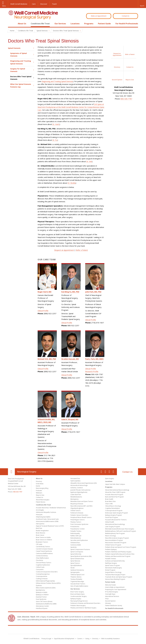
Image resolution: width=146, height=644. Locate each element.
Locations (75, 24)
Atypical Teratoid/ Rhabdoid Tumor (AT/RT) (50, 526)
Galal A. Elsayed (70, 419)
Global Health (110, 522)
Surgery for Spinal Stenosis (18, 70)
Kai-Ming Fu (70, 292)
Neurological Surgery (27, 472)
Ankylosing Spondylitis (43, 517)
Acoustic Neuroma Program (114, 495)
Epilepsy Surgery (76, 599)
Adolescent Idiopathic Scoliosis (46, 512)
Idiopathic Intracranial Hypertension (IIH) (84, 483)
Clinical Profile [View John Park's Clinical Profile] (91, 320)
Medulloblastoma (76, 497)
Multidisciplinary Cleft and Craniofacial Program (121, 531)
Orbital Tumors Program (113, 545)
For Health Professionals (127, 24)
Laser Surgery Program (113, 527)
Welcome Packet (110, 585)
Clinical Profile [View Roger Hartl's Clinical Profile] (43, 311)
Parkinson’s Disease (77, 513)
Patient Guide (104, 24)
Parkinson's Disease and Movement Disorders (85, 603)
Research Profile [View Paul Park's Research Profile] (92, 371)
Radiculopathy (75, 533)
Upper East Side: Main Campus (115, 484)
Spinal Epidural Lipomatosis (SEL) (81, 556)
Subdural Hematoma (77, 570)
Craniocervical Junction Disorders (47, 572)
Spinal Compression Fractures (80, 549)
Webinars (39, 493)
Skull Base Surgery (111, 563)
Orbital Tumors (75, 511)
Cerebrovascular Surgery (79, 596)
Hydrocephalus (75, 481)
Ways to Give (40, 495)
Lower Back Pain (76, 495)
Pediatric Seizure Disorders (79, 515)
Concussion (40, 569)
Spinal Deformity (76, 554)
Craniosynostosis (42, 576)
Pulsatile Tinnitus (76, 531)
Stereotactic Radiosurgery (113, 568)
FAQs (107, 599)
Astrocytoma (40, 524)
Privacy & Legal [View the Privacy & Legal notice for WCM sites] (46, 639)
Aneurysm (39, 515)
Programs (89, 24)
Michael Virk (47, 359)
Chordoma (39, 560)
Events (38, 486)
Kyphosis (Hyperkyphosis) (79, 492)
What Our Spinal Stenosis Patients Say (21, 85)
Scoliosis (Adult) (76, 545)
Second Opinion (110, 601)
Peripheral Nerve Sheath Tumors (81, 517)
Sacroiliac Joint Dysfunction (79, 540)
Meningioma (74, 499)
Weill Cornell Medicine (19, 4)
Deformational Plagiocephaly (45, 581)
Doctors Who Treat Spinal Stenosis (21, 78)
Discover (44, 4)
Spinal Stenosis (14, 48)
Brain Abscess (40, 533)
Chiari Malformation (42, 558)
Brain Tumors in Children (44, 540)
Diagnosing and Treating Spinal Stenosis (21, 62)
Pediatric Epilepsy (111, 549)
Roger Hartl (45, 292)
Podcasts (39, 491)
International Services (112, 596)
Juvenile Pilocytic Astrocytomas (80, 490)
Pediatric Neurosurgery (78, 606)
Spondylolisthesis (76, 565)
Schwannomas (75, 543)
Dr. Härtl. (56, 124)
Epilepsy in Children (42, 595)
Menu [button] (4, 6)
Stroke (73, 568)
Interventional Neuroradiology (115, 524)
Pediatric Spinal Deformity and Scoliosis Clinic (120, 554)
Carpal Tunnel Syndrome (44, 551)
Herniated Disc (75, 479)
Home (10, 24)
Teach (54, 4)
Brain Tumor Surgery (77, 592)
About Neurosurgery (43, 500)
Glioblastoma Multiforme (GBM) (46, 604)
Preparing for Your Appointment (116, 589)
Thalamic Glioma (76, 577)
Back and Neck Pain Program (114, 497)
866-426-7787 (126, 99)
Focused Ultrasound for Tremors (116, 520)
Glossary (108, 603)
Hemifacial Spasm (42, 608)
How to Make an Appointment (115, 587)
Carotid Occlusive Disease (44, 549)
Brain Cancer (40, 535)
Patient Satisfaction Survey (114, 606)
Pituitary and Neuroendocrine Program (118, 556)
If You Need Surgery (112, 592)
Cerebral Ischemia (42, 556)
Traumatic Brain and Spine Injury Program (119, 577)
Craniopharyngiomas (43, 574)
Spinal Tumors (75, 563)
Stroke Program (110, 570)
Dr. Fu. (55, 140)
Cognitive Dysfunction (43, 565)
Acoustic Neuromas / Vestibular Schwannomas (51, 508)
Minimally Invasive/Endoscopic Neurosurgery (120, 529)
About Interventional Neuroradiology (117, 490)
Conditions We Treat (40, 24)
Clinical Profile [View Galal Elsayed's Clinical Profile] (67, 429)
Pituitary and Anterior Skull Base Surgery (83, 608)
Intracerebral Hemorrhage (79, 485)
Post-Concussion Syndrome (79, 524)
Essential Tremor (41, 597)
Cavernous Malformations (44, 553)
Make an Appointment (99, 16)
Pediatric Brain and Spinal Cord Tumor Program (121, 547)
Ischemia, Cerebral (77, 488)
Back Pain (39, 528)
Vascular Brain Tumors (78, 584)
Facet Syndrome (41, 599)
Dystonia (39, 585)
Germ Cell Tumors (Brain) (44, 601)
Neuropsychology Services (79, 601)
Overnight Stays (110, 594)
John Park (93, 292)
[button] (142, 4)
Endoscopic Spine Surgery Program (117, 513)
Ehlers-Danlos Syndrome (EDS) (46, 588)
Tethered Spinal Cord (77, 575)
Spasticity (74, 547)
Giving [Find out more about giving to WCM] (87, 639)
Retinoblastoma (76, 538)
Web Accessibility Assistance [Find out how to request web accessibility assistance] (110, 639)
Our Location (11, 472)
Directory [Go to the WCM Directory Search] (95, 639)
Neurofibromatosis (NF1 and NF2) (81, 506)
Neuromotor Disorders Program (116, 543)
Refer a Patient (82, 250)
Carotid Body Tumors (43, 547)
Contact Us (126, 16)
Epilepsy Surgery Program (113, 515)
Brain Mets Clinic (110, 501)
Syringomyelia (75, 572)
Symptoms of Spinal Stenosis (18, 55)
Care (34, 4)
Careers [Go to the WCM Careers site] (80, 639)
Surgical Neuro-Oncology (113, 572)
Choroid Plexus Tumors (44, 563)
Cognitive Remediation (112, 508)
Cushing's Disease (42, 579)
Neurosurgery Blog (42, 488)
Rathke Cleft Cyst (76, 536)
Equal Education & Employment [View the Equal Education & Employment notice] (64, 639)
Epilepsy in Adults (42, 592)
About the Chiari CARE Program (115, 492)
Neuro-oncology (110, 536)
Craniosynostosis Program (114, 511)
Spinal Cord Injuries (77, 552)
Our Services (60, 24)
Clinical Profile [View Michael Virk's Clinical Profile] (43, 369)
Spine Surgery (110, 479)
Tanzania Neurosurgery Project (115, 575)
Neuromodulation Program (114, 540)
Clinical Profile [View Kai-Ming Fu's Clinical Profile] (67, 323)
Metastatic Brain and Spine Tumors (82, 501)
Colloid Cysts (40, 567)
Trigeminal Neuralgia (77, 581)
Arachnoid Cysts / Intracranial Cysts (47, 519)
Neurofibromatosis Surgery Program (117, 538)
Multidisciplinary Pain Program (115, 533)
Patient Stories (41, 502)
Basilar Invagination (42, 531)
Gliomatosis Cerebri (42, 606)
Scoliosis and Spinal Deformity (115, 561)
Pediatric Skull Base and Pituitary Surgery (118, 552)
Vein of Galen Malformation (79, 586)
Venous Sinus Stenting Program (115, 579)
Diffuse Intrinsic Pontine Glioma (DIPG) (48, 583)
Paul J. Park (94, 359)
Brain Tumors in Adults (43, 537)
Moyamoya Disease (77, 504)
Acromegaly (40, 510)
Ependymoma (40, 590)
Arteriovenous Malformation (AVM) (47, 521)
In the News (40, 484)
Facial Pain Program (112, 517)
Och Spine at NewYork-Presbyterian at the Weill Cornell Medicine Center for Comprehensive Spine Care (71, 107)
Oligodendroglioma (77, 508)
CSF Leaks (39, 544)
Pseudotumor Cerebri (78, 529)
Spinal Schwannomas (77, 559)
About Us (22, 24)
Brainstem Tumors (42, 542)
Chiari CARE (109, 504)
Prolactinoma (75, 527)
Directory (39, 481)
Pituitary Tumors (76, 522)
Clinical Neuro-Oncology (113, 506)
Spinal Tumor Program (112, 565)
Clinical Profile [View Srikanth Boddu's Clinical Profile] (43, 452)
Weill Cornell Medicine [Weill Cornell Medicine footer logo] (73, 630)
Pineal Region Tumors (78, 520)
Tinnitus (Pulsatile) (76, 579)
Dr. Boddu (72, 183)
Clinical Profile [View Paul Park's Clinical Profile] (91, 369)
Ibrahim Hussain (70, 359)
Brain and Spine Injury (78, 594)
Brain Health (109, 499)
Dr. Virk (89, 161)
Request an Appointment (64, 250)
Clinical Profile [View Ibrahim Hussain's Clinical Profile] (67, 375)
